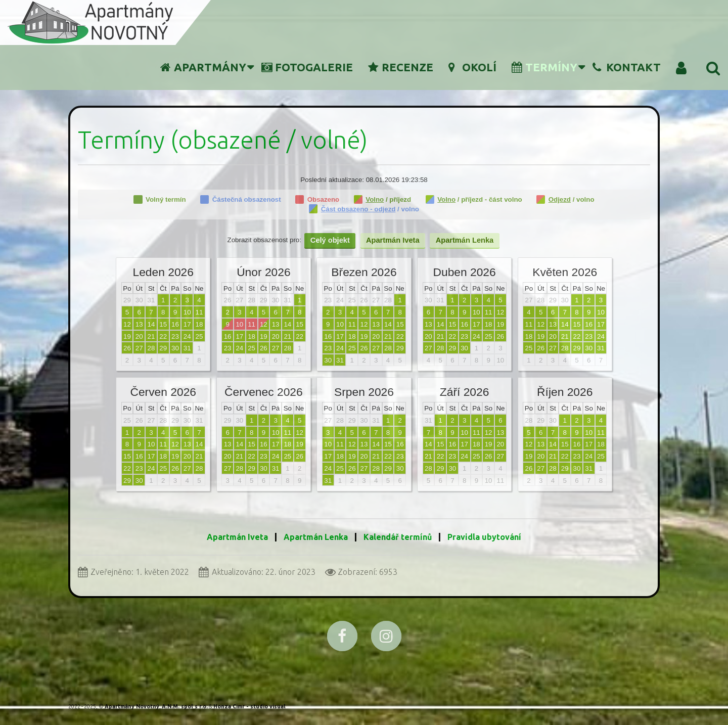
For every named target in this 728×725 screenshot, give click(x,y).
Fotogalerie (307, 67)
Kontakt (627, 67)
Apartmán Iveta (237, 537)
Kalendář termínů (399, 537)
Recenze (401, 67)
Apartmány (203, 67)
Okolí (472, 67)
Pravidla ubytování (484, 537)
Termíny (544, 67)
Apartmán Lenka (316, 537)
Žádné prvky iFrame (364, 340)
